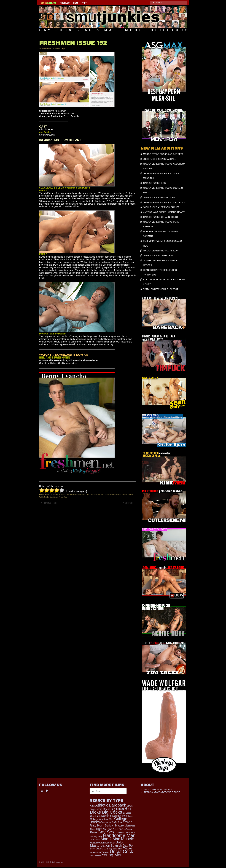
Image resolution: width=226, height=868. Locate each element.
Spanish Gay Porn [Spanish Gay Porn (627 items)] (123, 846)
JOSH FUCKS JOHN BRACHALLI (160, 159)
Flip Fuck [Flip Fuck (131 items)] (122, 829)
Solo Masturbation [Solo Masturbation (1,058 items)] (106, 844)
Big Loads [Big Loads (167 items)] (127, 813)
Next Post (128, 503)
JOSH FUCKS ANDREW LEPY (158, 256)
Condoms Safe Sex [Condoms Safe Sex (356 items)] (111, 822)
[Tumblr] (47, 791)
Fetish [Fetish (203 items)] (116, 829)
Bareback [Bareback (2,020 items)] (117, 805)
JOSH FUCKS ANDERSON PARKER (161, 207)
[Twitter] (42, 791)
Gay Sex (104, 494)
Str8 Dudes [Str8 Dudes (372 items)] (96, 849)
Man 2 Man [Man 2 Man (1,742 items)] (110, 839)
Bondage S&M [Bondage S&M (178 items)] (103, 816)
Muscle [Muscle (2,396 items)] (128, 839)
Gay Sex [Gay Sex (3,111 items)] (106, 832)
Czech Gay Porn (83, 494)
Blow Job (69, 494)
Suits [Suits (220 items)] (106, 849)
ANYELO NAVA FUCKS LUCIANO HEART (164, 212)
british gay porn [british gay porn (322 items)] (119, 816)
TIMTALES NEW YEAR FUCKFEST (161, 289)
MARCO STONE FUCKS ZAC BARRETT (163, 154)
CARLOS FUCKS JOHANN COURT (161, 217)
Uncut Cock (54, 497)
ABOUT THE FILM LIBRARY (158, 790)
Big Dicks (62, 494)
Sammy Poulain (127, 494)
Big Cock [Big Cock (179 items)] (94, 809)
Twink (41, 497)
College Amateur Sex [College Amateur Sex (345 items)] (102, 819)
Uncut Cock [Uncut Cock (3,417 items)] (121, 851)
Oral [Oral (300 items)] (101, 843)
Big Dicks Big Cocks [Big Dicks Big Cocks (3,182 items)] (110, 810)
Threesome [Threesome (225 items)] (95, 852)
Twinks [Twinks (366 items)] (105, 852)
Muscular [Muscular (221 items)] (94, 843)
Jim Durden (112, 494)
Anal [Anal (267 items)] (92, 806)
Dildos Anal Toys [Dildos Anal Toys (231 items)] (104, 829)
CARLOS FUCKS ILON (155, 183)
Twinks (47, 497)
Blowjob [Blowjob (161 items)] (93, 816)
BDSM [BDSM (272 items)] (130, 806)
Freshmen (56, 49)
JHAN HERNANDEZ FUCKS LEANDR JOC (164, 202)
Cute (75, 494)
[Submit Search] (153, 3)
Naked (119, 494)
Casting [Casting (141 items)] (130, 816)
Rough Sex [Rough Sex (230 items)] (110, 843)
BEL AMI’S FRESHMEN (55, 358)
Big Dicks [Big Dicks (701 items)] (117, 809)
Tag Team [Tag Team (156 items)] (113, 849)
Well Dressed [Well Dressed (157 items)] (95, 856)
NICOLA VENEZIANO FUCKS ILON (161, 251)
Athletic (47, 494)
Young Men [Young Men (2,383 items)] (112, 855)
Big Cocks (54, 494)
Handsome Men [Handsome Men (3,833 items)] (119, 835)
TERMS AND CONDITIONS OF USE (162, 792)
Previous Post (50, 503)
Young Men (63, 497)
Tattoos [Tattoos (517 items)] (128, 849)
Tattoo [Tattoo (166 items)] (120, 849)
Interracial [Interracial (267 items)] (95, 840)
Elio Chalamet (95, 494)
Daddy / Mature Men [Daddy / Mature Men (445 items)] (117, 826)
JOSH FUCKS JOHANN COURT (159, 198)
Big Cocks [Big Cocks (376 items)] (104, 809)
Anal (42, 494)
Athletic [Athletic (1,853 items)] (102, 805)
